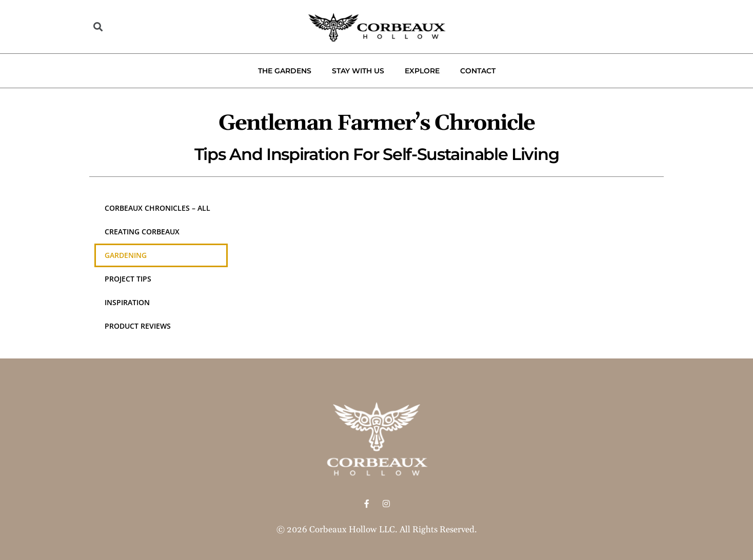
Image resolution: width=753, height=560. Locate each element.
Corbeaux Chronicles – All (157, 208)
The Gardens (285, 71)
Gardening (126, 255)
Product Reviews (138, 326)
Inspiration (127, 302)
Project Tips (128, 279)
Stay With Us (358, 71)
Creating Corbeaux (142, 232)
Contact (478, 71)
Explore (422, 71)
